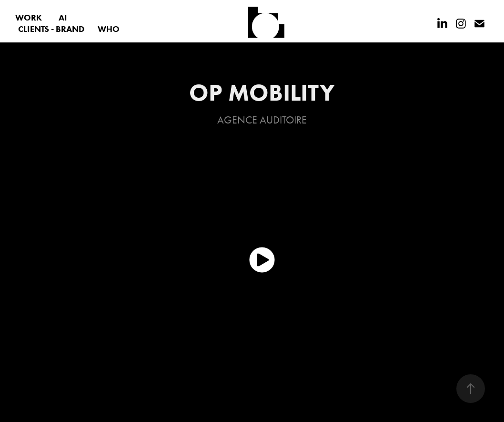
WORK (29, 18)
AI (63, 18)
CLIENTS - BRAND (51, 29)
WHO (109, 29)
